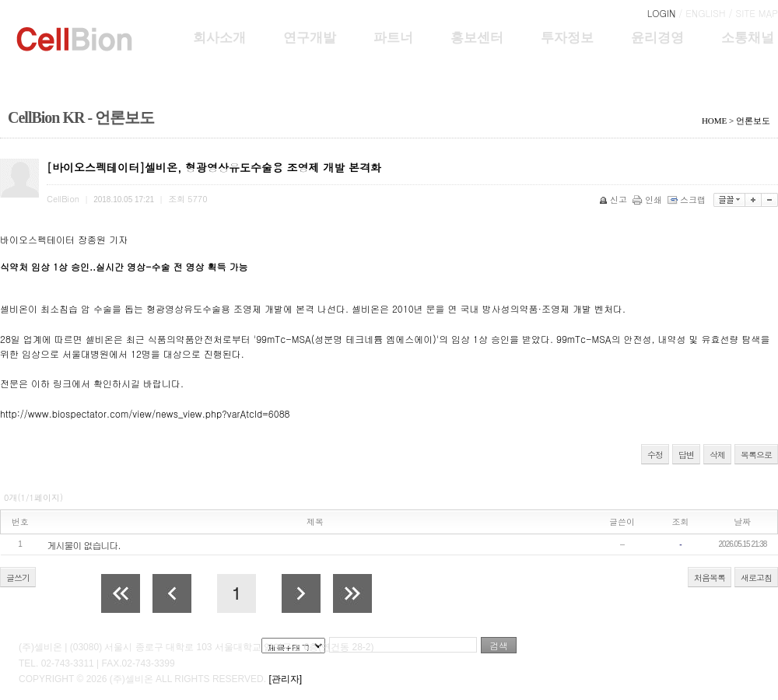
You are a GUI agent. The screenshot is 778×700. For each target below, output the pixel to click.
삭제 (717, 455)
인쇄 (648, 199)
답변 (686, 455)
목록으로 (756, 455)
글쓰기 (18, 577)
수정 (655, 455)
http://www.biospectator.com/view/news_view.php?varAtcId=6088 (145, 413)
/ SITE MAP (753, 13)
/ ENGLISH (702, 13)
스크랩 (688, 199)
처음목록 (710, 577)
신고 (614, 199)
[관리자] (285, 679)
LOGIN (662, 13)
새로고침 (756, 577)
